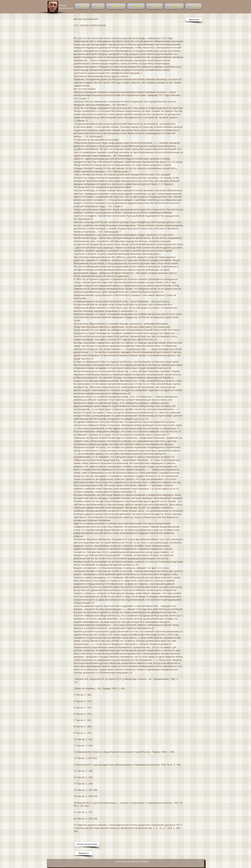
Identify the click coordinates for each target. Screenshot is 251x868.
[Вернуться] (194, 20)
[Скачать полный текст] (87, 844)
